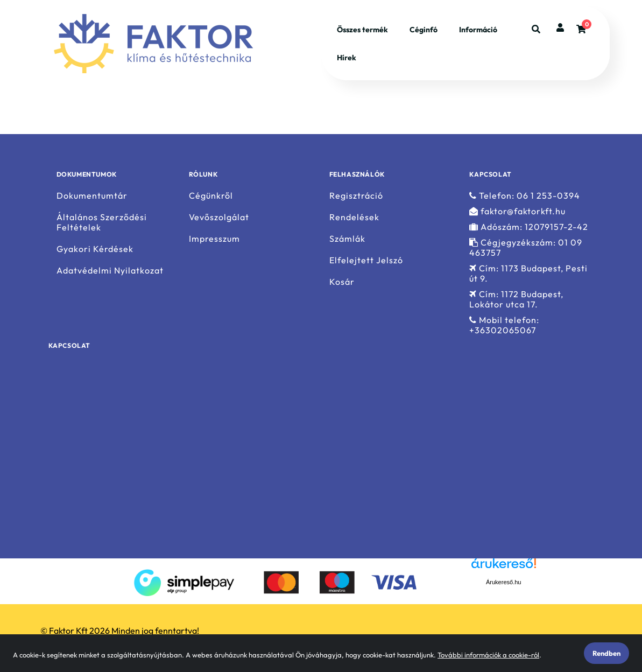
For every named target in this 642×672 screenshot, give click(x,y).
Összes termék (362, 30)
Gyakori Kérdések (95, 249)
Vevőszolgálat (219, 217)
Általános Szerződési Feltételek (102, 222)
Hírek (347, 58)
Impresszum (214, 239)
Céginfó (424, 30)
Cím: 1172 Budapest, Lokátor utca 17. (516, 299)
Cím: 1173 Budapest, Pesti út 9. (528, 274)
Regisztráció (356, 195)
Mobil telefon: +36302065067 (504, 325)
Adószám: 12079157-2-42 (529, 227)
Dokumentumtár (92, 195)
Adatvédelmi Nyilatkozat (110, 271)
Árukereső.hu (503, 582)
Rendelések (354, 217)
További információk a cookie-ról (488, 655)
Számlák (347, 239)
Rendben (606, 653)
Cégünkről (211, 195)
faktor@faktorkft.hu (517, 211)
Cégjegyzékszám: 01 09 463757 (526, 248)
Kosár (342, 282)
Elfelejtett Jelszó (366, 260)
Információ (478, 30)
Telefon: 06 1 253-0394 (525, 195)
